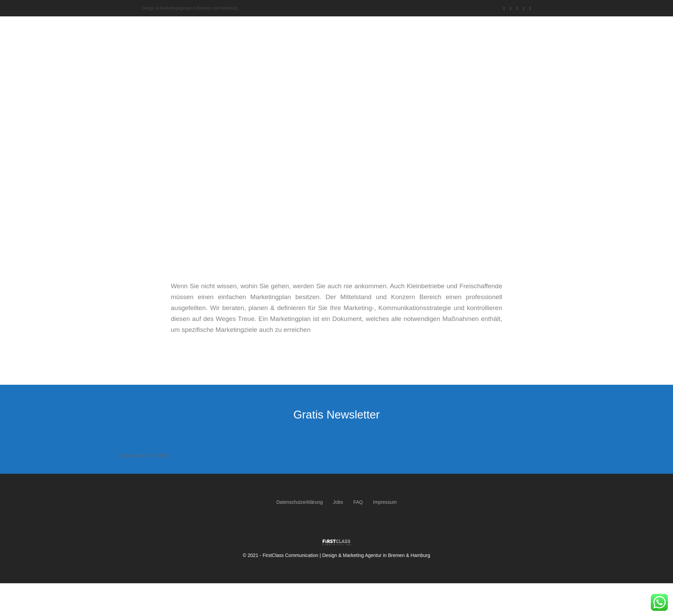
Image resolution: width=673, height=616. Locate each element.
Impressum (385, 502)
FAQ (358, 502)
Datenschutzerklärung (299, 502)
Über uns (377, 27)
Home (353, 27)
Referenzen (464, 27)
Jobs (338, 502)
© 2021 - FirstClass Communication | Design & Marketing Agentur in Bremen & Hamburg (336, 555)
